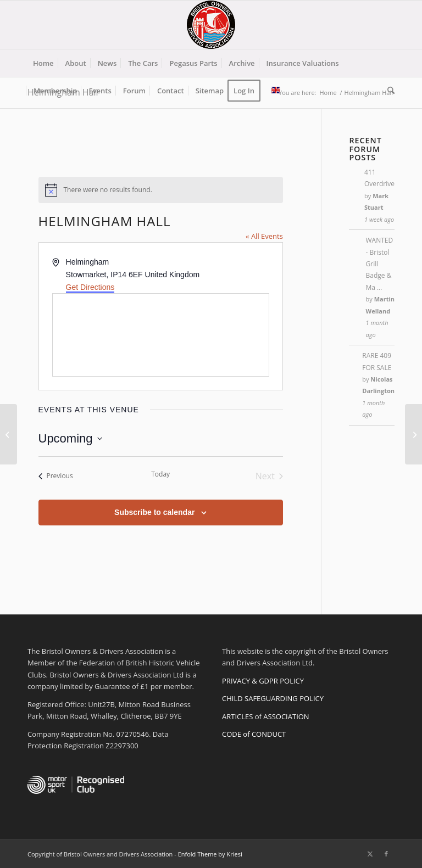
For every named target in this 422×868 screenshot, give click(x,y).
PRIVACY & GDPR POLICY (263, 681)
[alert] (161, 190)
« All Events (264, 236)
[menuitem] (43, 63)
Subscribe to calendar (154, 512)
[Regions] (9, 434)
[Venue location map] (161, 335)
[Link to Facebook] (386, 854)
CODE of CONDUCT (254, 734)
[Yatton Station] (413, 434)
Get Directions (90, 287)
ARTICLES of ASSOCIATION (266, 716)
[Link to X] (370, 854)
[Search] (388, 91)
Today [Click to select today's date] (160, 474)
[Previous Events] (56, 476)
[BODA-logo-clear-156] (211, 25)
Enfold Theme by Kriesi (210, 854)
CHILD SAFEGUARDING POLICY (273, 698)
